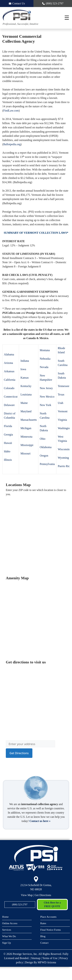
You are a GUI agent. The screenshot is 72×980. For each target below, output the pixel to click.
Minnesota (26, 437)
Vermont (63, 411)
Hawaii (8, 443)
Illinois (8, 460)
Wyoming (63, 458)
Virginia (62, 420)
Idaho (7, 451)
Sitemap (36, 958)
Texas (61, 394)
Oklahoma (46, 447)
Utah (60, 403)
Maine (24, 403)
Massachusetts (29, 420)
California (10, 380)
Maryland (26, 411)
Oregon (44, 456)
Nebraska (45, 359)
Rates (43, 923)
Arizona (8, 363)
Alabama (9, 354)
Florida (8, 426)
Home (5, 917)
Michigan (26, 428)
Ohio (43, 439)
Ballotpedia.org (12, 144)
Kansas (24, 378)
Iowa (23, 369)
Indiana (25, 361)
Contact (44, 943)
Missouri (25, 453)
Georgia (8, 435)
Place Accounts (48, 917)
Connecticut (11, 397)
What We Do (9, 936)
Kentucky (26, 386)
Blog (43, 936)
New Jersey (46, 388)
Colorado (9, 388)
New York (46, 405)
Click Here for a (52, 905)
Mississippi (27, 445)
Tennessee (64, 386)
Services (7, 930)
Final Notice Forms (51, 930)
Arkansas (9, 371)
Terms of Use (50, 958)
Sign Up (7, 943)
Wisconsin (64, 449)
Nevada (44, 367)
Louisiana (26, 394)
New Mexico (47, 397)
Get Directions (43, 895)
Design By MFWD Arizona (40, 962)
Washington (64, 428)
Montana (45, 350)
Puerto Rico (64, 466)
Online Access (10, 923)
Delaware (9, 405)
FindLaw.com (11, 111)
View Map (27, 895)
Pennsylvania (47, 464)
